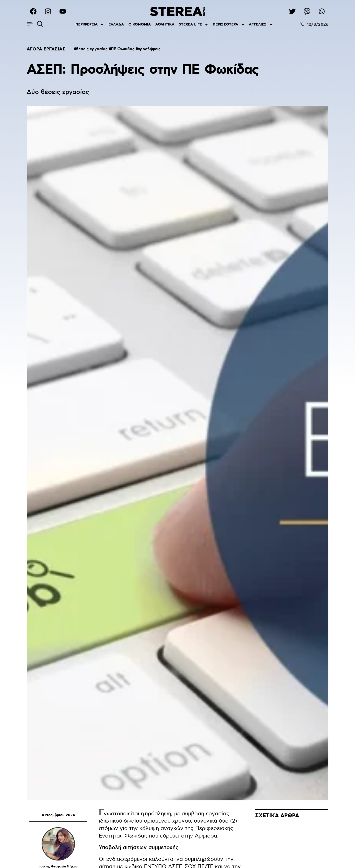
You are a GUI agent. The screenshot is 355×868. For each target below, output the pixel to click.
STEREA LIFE (194, 25)
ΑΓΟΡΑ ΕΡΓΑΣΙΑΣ (46, 49)
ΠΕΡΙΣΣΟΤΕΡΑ (229, 25)
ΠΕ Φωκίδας (123, 49)
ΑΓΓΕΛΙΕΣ (261, 25)
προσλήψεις (149, 49)
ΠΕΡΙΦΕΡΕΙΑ (90, 25)
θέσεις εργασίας (92, 49)
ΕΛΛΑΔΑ (116, 25)
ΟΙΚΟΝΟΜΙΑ (140, 25)
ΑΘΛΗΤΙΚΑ (165, 25)
